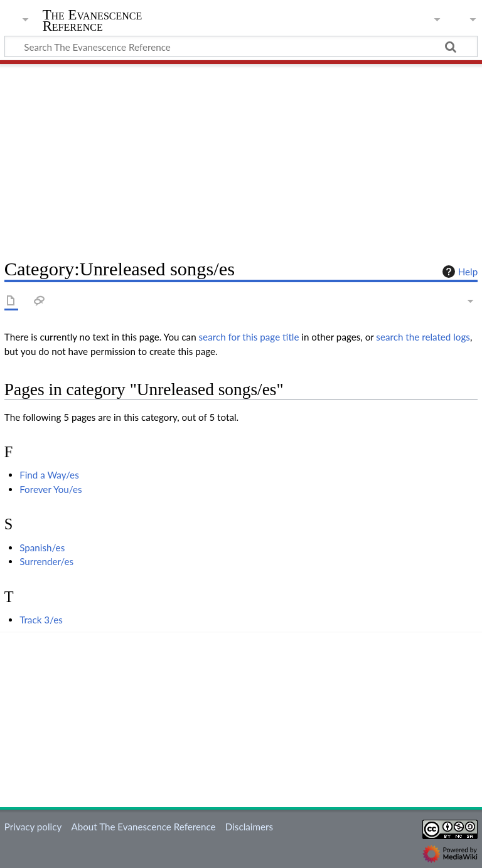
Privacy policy (33, 827)
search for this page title (249, 337)
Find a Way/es (49, 475)
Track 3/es (41, 620)
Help (458, 272)
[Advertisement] (241, 157)
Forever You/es (51, 489)
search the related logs (423, 337)
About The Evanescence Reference (143, 827)
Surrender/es (46, 561)
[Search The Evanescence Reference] (241, 46)
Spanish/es (42, 548)
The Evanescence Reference (93, 21)
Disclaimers (249, 827)
